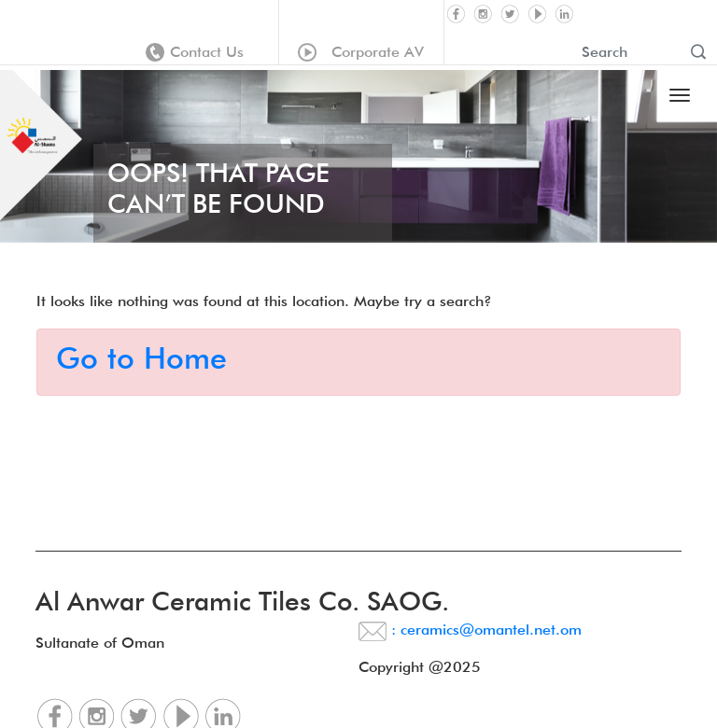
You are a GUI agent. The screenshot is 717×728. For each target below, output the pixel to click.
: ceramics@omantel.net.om (470, 630)
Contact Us (195, 52)
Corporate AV (361, 52)
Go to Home (141, 358)
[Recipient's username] (629, 52)
